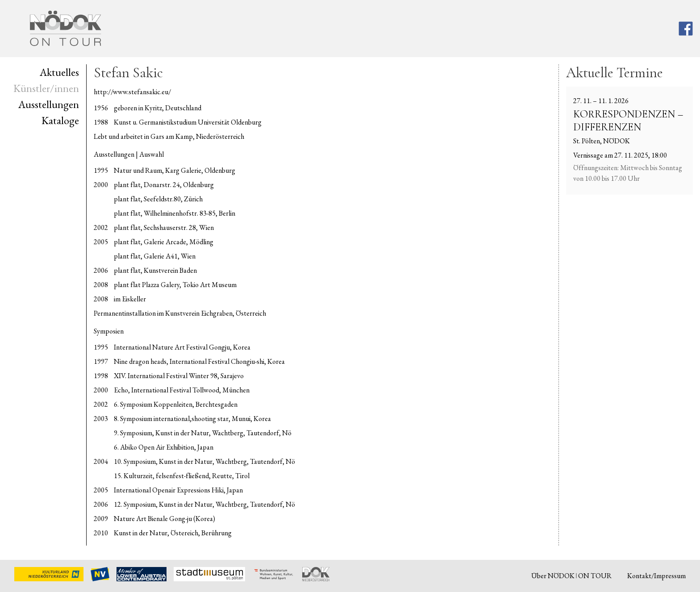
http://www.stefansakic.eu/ (132, 92)
